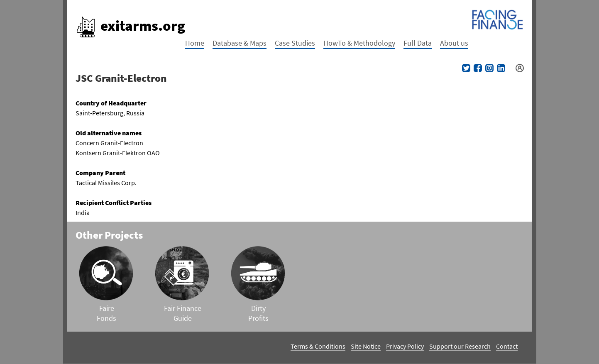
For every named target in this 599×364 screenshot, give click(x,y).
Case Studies (295, 43)
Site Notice (366, 346)
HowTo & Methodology (359, 43)
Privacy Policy (405, 346)
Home (195, 43)
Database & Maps (240, 43)
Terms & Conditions (318, 346)
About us (454, 43)
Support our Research (460, 346)
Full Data (418, 43)
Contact (507, 346)
